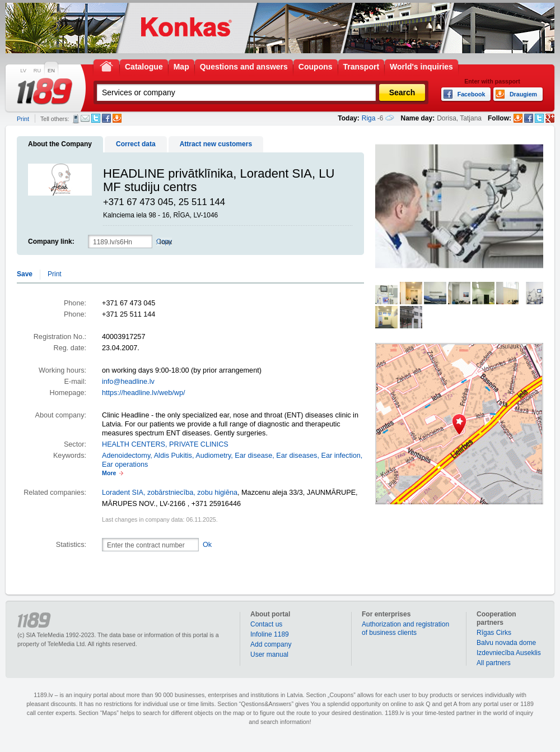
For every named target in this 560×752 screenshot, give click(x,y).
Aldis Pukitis (173, 456)
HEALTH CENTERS (134, 444)
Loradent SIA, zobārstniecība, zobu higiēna (170, 493)
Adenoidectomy (126, 456)
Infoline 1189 (270, 634)
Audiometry (213, 456)
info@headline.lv (128, 382)
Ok (207, 545)
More (109, 473)
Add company (271, 644)
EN (51, 71)
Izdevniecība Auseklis (509, 653)
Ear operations (125, 465)
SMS (76, 119)
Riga (369, 118)
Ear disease (253, 456)
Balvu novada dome (506, 643)
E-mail (85, 118)
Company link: (51, 242)
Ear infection (340, 456)
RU (37, 71)
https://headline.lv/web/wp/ (143, 393)
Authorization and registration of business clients (405, 628)
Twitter (96, 118)
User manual (269, 654)
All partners (494, 663)
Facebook (106, 118)
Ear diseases (297, 456)
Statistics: (71, 545)
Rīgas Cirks (494, 633)
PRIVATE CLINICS (199, 444)
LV (23, 71)
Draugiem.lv (117, 118)
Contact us (266, 624)
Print (23, 119)
